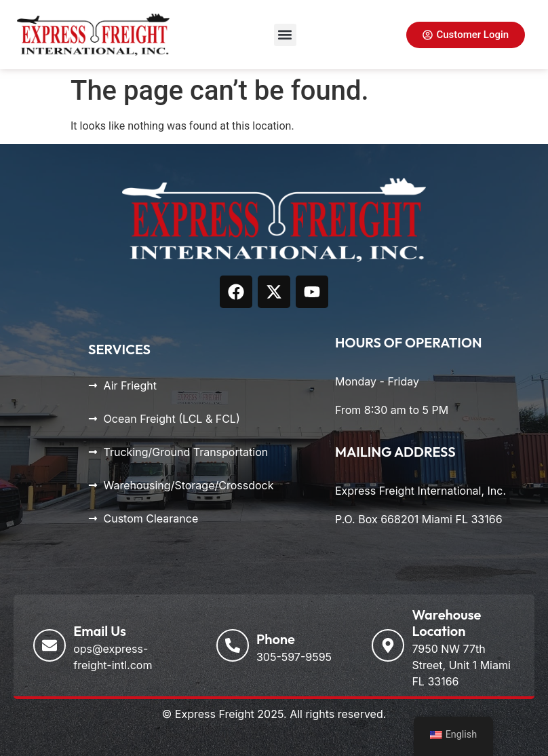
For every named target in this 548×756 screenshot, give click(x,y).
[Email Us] (50, 645)
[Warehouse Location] (388, 645)
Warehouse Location (446, 623)
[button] (285, 35)
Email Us (100, 631)
